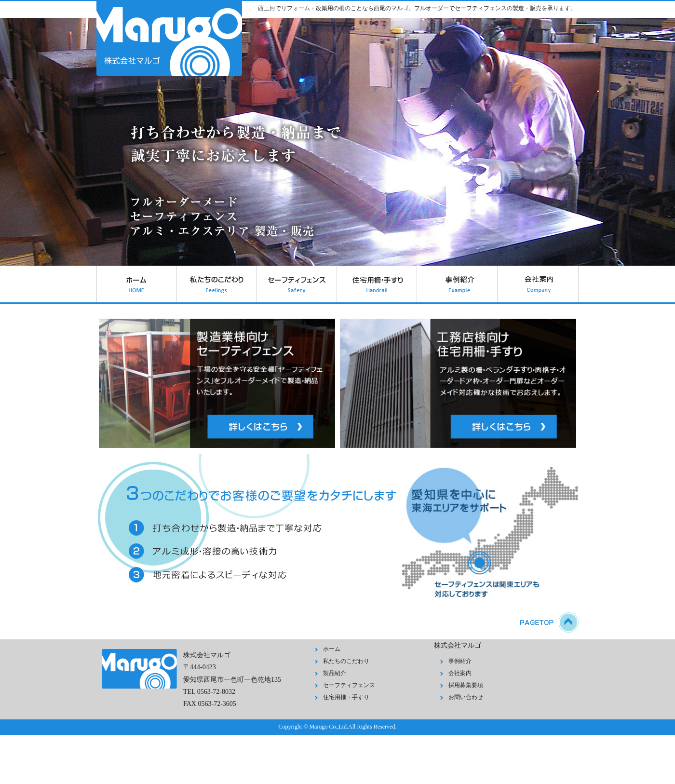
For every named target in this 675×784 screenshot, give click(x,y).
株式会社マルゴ (458, 645)
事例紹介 (457, 285)
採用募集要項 (466, 685)
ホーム (136, 285)
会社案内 (538, 285)
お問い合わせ (466, 697)
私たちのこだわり (216, 285)
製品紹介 (335, 673)
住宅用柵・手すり (377, 285)
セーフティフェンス (297, 285)
